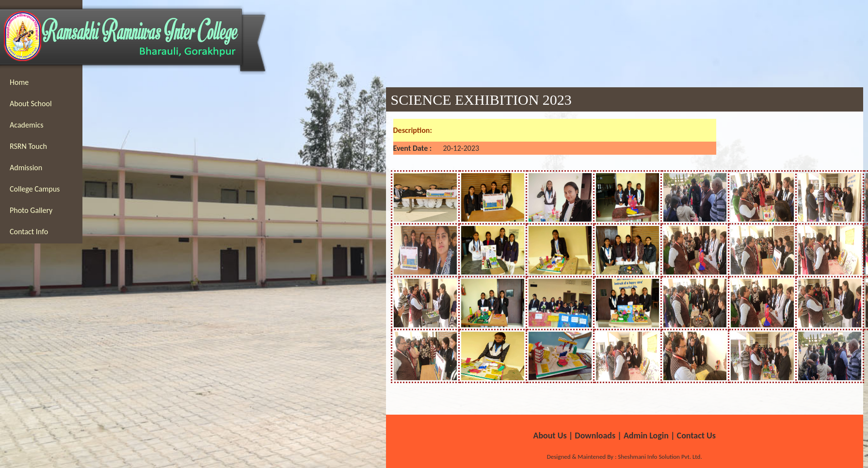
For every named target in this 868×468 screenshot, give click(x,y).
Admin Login (646, 436)
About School (31, 104)
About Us (550, 436)
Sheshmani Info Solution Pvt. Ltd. (659, 457)
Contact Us (696, 436)
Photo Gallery (31, 210)
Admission (26, 168)
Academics (26, 125)
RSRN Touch (28, 146)
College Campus (35, 189)
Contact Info (29, 232)
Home (19, 82)
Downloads (595, 436)
